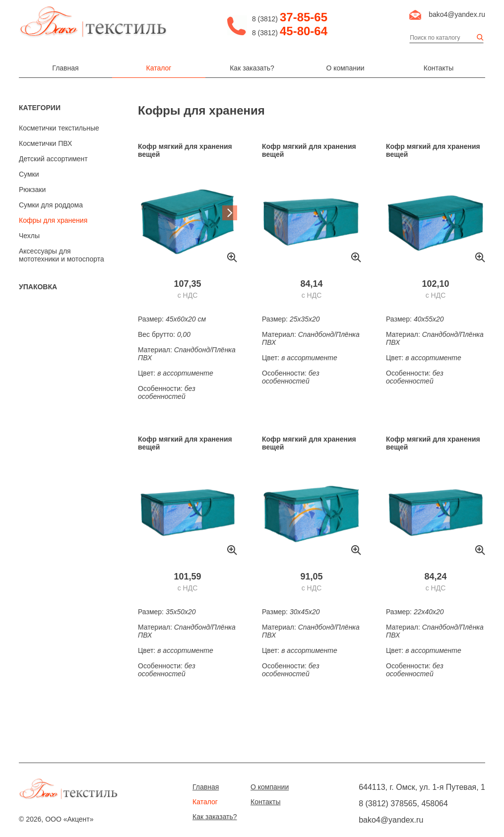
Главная (65, 68)
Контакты (439, 68)
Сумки (29, 174)
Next (230, 213)
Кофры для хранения (53, 220)
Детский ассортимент (53, 159)
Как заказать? (252, 68)
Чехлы (29, 236)
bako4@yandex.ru (457, 14)
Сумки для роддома (51, 205)
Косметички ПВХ (45, 143)
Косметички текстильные (59, 128)
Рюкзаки (32, 190)
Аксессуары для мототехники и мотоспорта (62, 255)
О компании (345, 68)
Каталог (159, 68)
